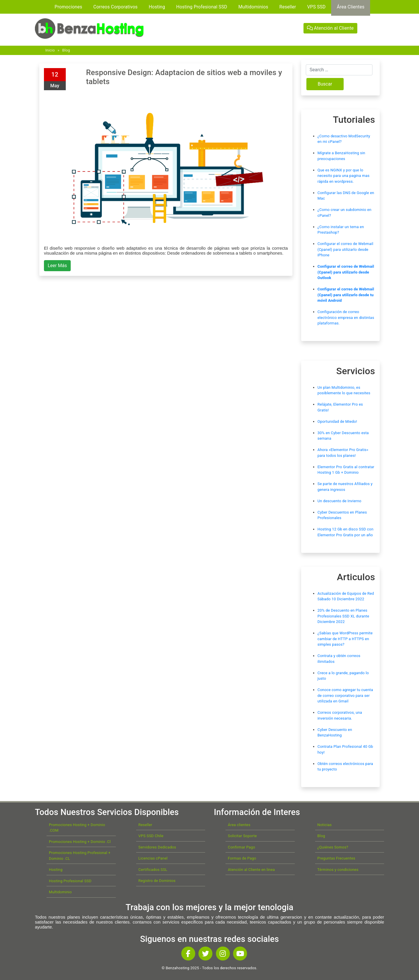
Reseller (288, 7)
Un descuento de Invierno (339, 501)
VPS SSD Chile (151, 836)
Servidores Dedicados (157, 847)
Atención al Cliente (330, 28)
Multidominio (60, 892)
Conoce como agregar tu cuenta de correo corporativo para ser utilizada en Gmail (345, 695)
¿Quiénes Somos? (333, 847)
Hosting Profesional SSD (202, 7)
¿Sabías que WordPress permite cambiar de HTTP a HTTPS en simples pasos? (345, 639)
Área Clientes (350, 7)
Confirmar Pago (242, 847)
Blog (66, 50)
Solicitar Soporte (242, 836)
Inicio (50, 50)
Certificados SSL (153, 870)
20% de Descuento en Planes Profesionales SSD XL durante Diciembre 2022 (343, 616)
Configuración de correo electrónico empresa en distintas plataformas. (346, 317)
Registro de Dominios (157, 881)
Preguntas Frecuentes (336, 858)
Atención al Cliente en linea (251, 870)
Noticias (325, 825)
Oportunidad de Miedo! (337, 421)
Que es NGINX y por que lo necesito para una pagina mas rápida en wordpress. (343, 176)
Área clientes (239, 825)
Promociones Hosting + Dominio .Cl (80, 842)
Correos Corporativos (116, 7)
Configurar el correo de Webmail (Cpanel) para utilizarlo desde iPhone (345, 249)
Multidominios (253, 7)
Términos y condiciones (338, 870)
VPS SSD (316, 7)
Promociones (69, 7)
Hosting (157, 7)
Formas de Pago (242, 858)
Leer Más (57, 266)
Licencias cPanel (153, 858)
